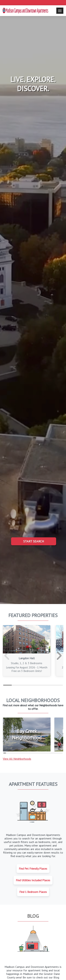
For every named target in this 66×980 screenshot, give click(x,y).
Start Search (34, 541)
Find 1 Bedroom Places (33, 892)
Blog (33, 916)
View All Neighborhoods (17, 759)
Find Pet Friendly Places (33, 869)
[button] (59, 656)
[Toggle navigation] (60, 11)
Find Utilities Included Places (33, 880)
